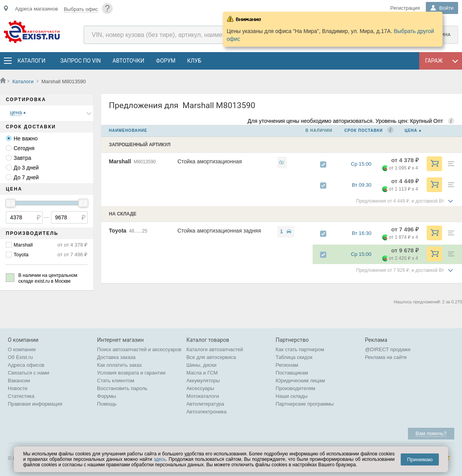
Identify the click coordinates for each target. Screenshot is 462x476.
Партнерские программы (305, 404)
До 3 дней (26, 168)
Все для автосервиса (211, 357)
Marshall (23, 245)
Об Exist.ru (20, 357)
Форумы (107, 396)
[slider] (10, 203)
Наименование (128, 130)
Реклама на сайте (386, 357)
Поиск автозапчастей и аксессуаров (139, 349)
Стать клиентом (116, 381)
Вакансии (19, 381)
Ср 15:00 (365, 164)
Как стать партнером (300, 349)
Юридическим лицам (300, 381)
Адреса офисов (26, 365)
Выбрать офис (81, 9)
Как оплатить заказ (120, 365)
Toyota (21, 255)
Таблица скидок (294, 357)
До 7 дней (26, 177)
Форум (166, 61)
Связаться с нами (29, 373)
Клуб (194, 61)
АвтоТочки (128, 61)
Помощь (107, 404)
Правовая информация (35, 404)
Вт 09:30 (365, 185)
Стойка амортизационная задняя (219, 231)
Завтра (22, 158)
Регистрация (405, 8)
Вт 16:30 (365, 233)
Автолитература (205, 404)
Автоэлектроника (206, 412)
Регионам (287, 365)
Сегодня (24, 148)
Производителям (296, 388)
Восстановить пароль (122, 388)
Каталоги (31, 61)
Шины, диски (201, 365)
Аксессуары (200, 388)
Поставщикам (292, 373)
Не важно (26, 138)
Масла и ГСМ (202, 373)
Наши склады (292, 396)
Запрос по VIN (80, 61)
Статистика (21, 396)
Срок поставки (364, 130)
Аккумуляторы (203, 381)
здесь (160, 459)
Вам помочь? (431, 433)
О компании (22, 349)
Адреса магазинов (37, 9)
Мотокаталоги (203, 396)
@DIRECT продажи (388, 349)
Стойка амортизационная (210, 161)
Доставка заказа (116, 357)
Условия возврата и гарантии (131, 373)
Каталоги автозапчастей (215, 349)
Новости (17, 388)
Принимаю (420, 459)
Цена (411, 130)
